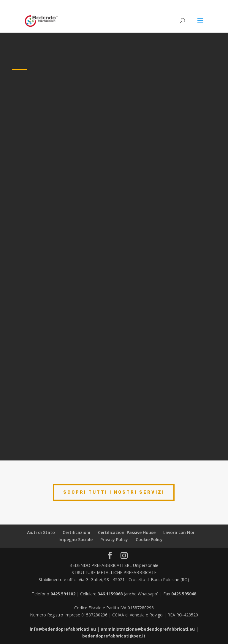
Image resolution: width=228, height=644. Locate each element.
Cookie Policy (149, 539)
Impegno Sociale (76, 539)
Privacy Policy (114, 539)
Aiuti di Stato (41, 532)
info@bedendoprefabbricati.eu (63, 629)
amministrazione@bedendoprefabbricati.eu (148, 629)
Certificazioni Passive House (127, 532)
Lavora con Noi (179, 532)
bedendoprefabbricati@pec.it (114, 636)
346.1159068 (110, 594)
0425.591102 (63, 594)
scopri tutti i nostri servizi (114, 492)
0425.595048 (184, 594)
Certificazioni (76, 532)
